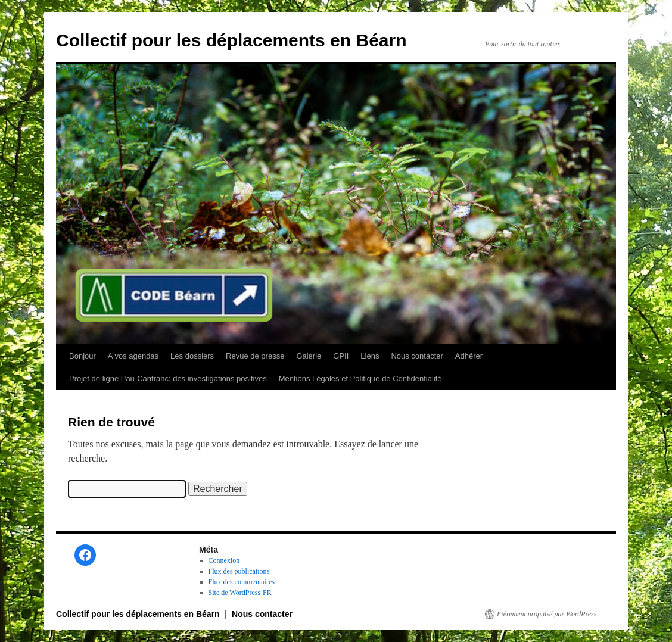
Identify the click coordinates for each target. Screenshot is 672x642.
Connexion (224, 560)
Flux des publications (239, 571)
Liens (370, 356)
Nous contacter (417, 356)
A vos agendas (133, 356)
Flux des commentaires (242, 582)
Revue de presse (255, 356)
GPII (341, 356)
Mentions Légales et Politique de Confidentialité (360, 378)
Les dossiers (192, 356)
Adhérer (469, 356)
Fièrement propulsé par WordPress (547, 614)
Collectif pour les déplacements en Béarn (231, 40)
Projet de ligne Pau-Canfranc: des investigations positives (168, 378)
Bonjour (83, 356)
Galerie (309, 356)
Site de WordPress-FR (240, 593)
